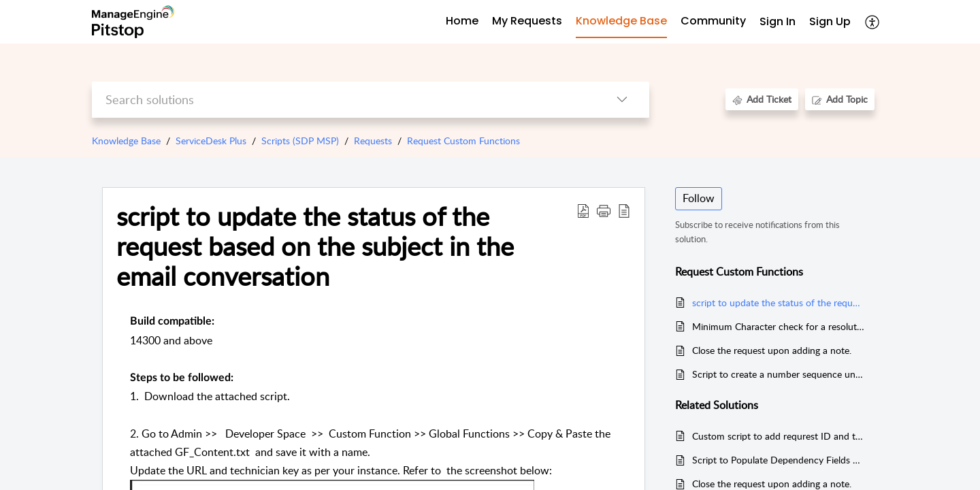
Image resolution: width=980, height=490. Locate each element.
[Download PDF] (583, 210)
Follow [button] (699, 198)
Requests (373, 141)
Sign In (778, 21)
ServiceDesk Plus (211, 141)
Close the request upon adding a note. (772, 350)
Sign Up (830, 21)
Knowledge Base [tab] (621, 21)
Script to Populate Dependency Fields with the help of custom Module (778, 460)
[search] (343, 100)
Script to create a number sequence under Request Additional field (778, 374)
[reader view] (624, 210)
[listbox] (622, 100)
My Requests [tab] (527, 21)
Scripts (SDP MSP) (300, 141)
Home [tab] (462, 21)
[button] (604, 210)
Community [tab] (713, 21)
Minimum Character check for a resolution (778, 326)
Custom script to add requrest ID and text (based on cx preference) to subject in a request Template (778, 436)
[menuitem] (778, 22)
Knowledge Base (126, 141)
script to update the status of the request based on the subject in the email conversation (315, 246)
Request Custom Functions (463, 141)
